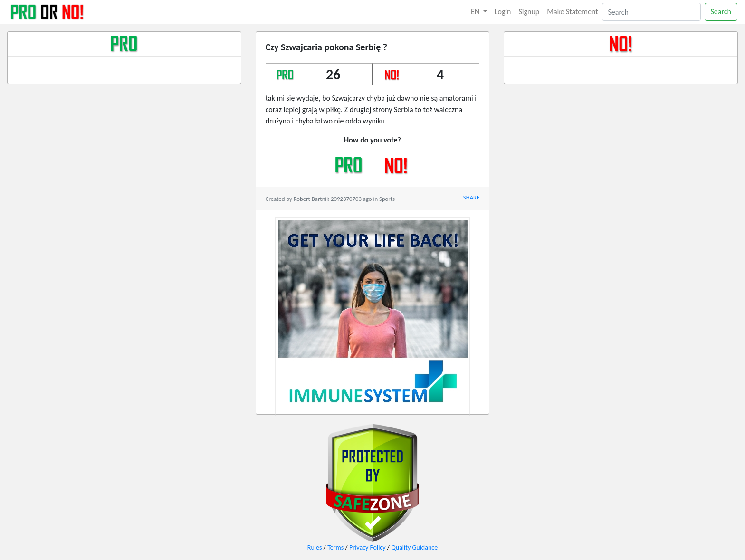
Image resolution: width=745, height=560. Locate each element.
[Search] (651, 12)
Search (721, 12)
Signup (529, 12)
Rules (315, 547)
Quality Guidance (414, 547)
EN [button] (476, 12)
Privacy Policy (368, 547)
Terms (335, 547)
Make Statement (572, 12)
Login (503, 12)
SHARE (471, 197)
